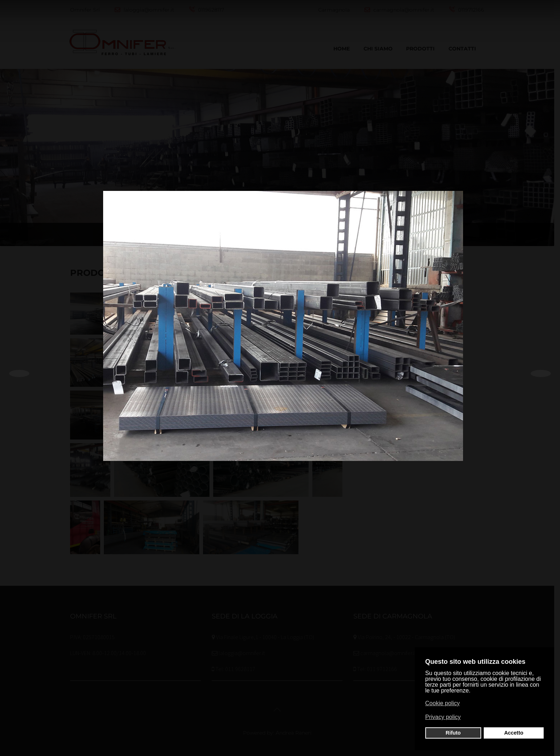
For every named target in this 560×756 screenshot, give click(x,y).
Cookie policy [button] (443, 703)
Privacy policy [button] (443, 717)
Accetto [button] (514, 733)
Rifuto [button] (453, 733)
